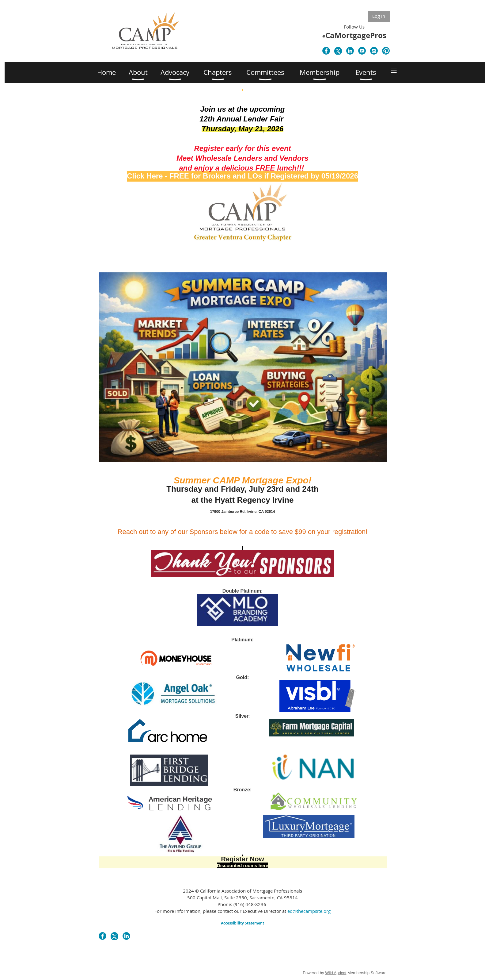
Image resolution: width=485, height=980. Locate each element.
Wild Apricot (336, 973)
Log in (379, 16)
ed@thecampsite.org (309, 911)
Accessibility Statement (242, 923)
